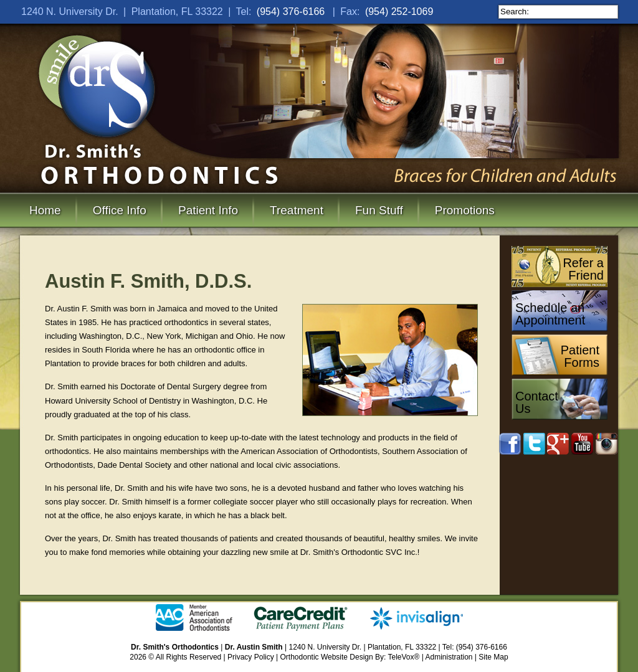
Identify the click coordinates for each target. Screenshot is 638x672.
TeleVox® (404, 657)
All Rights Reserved (188, 657)
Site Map (493, 657)
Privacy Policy (251, 657)
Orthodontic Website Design (327, 657)
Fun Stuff (379, 210)
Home (45, 210)
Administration (449, 657)
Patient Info (208, 210)
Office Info (120, 210)
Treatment (297, 210)
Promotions (465, 210)
